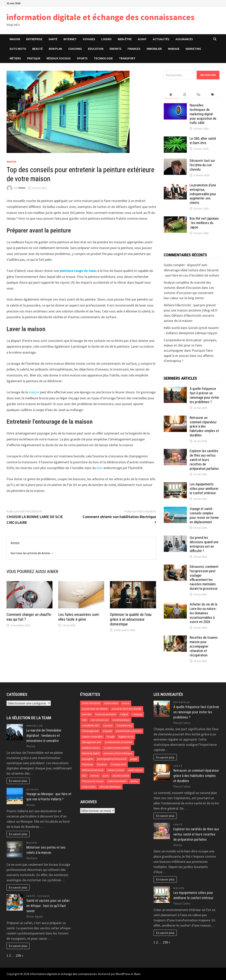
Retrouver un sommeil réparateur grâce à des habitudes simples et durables (204, 426)
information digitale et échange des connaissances (101, 17)
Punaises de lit (118, 764)
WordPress (123, 974)
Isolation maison (91, 748)
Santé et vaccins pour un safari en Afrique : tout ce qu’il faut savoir (48, 906)
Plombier (102, 764)
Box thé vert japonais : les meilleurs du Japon (204, 223)
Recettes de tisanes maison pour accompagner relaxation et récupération (204, 646)
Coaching (75, 49)
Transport (127, 58)
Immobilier (154, 49)
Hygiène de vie (126, 737)
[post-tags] (213, 95)
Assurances (184, 39)
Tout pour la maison (93, 781)
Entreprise (34, 39)
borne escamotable (106, 714)
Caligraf (124, 714)
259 (18, 955)
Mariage (174, 49)
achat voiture (111, 703)
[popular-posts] (171, 95)
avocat (126, 703)
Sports (82, 58)
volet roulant (89, 787)
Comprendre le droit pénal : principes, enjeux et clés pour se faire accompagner (190, 345)
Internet (70, 39)
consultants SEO (91, 725)
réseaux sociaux (116, 770)
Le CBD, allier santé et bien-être (203, 141)
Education (96, 49)
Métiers (15, 58)
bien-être (87, 714)
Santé (53, 39)
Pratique (34, 58)
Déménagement (90, 731)
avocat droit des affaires (95, 709)
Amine (22, 188)
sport (106, 776)
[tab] (171, 95)
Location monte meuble (116, 748)
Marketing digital (91, 753)
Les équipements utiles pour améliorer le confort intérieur (204, 489)
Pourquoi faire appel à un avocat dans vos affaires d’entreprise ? (189, 356)
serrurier (95, 776)
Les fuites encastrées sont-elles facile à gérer (79, 617)
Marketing (193, 49)
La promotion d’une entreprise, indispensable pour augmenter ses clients (203, 194)
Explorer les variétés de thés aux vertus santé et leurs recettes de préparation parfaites (204, 460)
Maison (15, 39)
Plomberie (88, 764)
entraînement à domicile (129, 731)
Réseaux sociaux (59, 58)
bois (100, 468)
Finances (134, 49)
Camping (137, 714)
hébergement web (92, 742)
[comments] (199, 95)
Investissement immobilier (119, 742)
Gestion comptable (92, 737)
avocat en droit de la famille (126, 709)
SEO (84, 776)
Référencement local (93, 770)
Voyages (89, 39)
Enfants (115, 49)
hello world (172, 328)
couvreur (108, 725)
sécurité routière (121, 776)
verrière (134, 781)
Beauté (37, 49)
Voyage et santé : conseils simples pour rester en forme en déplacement (204, 515)
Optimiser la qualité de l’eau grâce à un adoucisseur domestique (131, 619)
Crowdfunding (124, 725)
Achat (142, 39)
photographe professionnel (112, 759)
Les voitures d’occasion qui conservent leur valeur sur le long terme (189, 293)
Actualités (161, 39)
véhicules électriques (110, 787)
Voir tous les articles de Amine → (32, 553)
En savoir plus (18, 781)
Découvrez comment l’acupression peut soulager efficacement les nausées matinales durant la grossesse (204, 578)
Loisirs (106, 39)
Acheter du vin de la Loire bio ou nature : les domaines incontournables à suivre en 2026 (203, 613)
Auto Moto (18, 49)
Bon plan (55, 49)
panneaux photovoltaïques (118, 753)
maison (34, 392)
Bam (137, 974)
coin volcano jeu (99, 720)
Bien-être (125, 39)
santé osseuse (135, 770)
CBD (84, 720)
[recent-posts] (185, 95)
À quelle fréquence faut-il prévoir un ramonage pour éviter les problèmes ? (204, 395)
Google (110, 737)
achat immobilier (91, 703)
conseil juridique (121, 720)
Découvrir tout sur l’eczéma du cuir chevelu (202, 165)
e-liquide (107, 731)
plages (134, 759)
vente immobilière (117, 781)
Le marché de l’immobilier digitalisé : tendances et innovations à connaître (44, 735)
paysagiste (88, 759)
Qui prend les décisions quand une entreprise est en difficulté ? (204, 544)
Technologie (103, 58)
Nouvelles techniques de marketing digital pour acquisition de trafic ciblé (203, 114)
